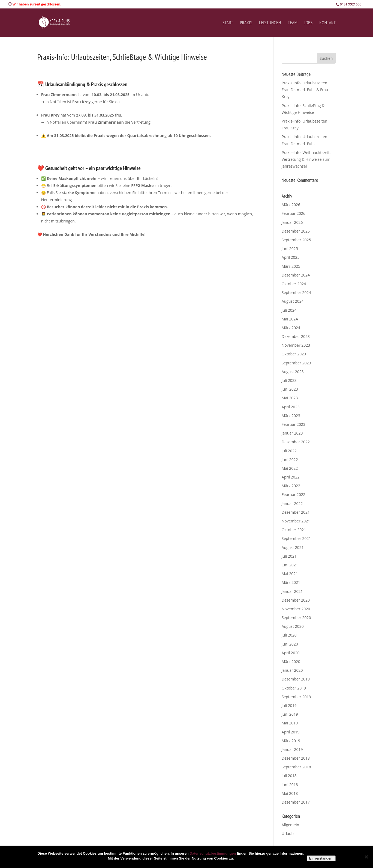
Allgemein (290, 825)
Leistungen (270, 23)
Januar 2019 (292, 749)
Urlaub (288, 833)
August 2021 (293, 547)
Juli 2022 (289, 451)
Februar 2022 (294, 494)
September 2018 (296, 767)
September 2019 (296, 697)
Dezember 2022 (296, 442)
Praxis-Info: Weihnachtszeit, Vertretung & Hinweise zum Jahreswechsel (306, 159)
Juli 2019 (289, 705)
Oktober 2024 (294, 284)
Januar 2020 (292, 670)
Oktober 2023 (294, 354)
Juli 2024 (289, 310)
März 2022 (291, 486)
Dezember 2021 (296, 512)
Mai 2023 (290, 398)
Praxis (246, 23)
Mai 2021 (290, 574)
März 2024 (291, 328)
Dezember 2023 (296, 336)
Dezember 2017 (296, 802)
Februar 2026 (294, 213)
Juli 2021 (289, 556)
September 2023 (296, 363)
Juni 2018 (290, 785)
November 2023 (296, 345)
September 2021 (296, 538)
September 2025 (296, 240)
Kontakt (327, 23)
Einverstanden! (321, 858)
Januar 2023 (292, 433)
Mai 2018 (290, 793)
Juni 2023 (290, 389)
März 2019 (291, 741)
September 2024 (296, 292)
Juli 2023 (289, 380)
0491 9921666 (351, 4)
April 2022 (291, 477)
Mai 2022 (290, 468)
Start (228, 23)
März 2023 (291, 416)
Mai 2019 (290, 723)
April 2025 (291, 257)
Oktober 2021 (294, 530)
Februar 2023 (294, 424)
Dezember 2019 (296, 679)
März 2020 (291, 662)
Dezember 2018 (296, 758)
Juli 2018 (289, 776)
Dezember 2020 (296, 600)
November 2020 (296, 609)
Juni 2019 (290, 714)
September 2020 (296, 618)
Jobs (308, 23)
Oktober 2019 (294, 688)
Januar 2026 (292, 222)
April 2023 (291, 407)
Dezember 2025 (296, 231)
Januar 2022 (292, 503)
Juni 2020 (290, 644)
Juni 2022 (290, 460)
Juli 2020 (289, 635)
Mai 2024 (290, 319)
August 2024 (293, 301)
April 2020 (291, 653)
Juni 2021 (290, 565)
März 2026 (291, 205)
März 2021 (291, 582)
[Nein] (366, 857)
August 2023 (293, 372)
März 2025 (291, 266)
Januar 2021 (292, 591)
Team (293, 23)
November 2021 (296, 521)
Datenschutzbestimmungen (213, 853)
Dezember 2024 (296, 275)
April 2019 (291, 732)
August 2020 (293, 626)
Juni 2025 (290, 249)
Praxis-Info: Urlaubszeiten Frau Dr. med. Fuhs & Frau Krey (305, 90)
